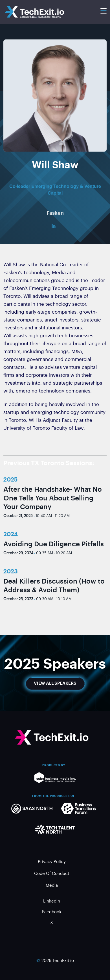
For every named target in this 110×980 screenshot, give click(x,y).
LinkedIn (52, 902)
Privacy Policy (52, 862)
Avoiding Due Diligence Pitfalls (54, 544)
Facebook (52, 912)
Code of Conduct (52, 874)
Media (52, 886)
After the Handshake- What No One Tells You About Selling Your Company (53, 498)
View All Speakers (55, 683)
